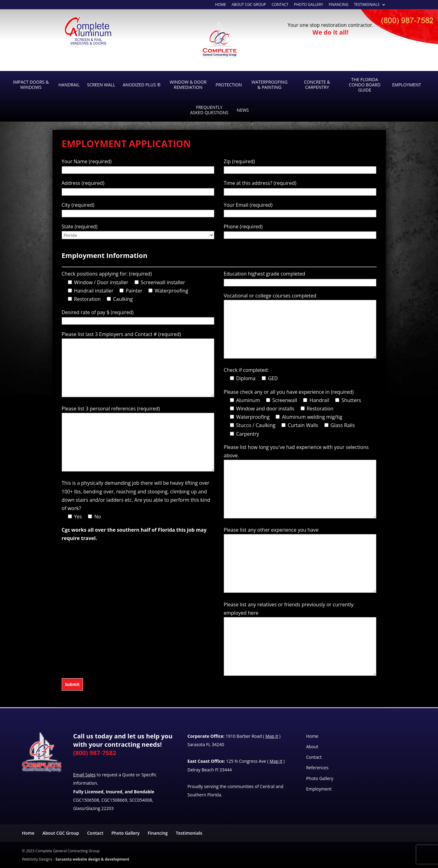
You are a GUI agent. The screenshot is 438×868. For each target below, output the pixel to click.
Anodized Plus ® (142, 85)
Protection (229, 85)
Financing (339, 5)
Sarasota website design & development (92, 859)
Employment (406, 85)
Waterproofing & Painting (270, 85)
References (317, 768)
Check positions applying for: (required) (107, 274)
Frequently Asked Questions (209, 110)
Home (312, 736)
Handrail (69, 85)
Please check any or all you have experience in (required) (289, 392)
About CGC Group (249, 5)
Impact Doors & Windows (31, 85)
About (312, 747)
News (243, 110)
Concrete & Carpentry (317, 85)
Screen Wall (101, 85)
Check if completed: (246, 370)
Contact (280, 5)
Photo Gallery (309, 5)
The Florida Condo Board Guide (365, 85)
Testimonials (367, 5)
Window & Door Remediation (188, 85)
